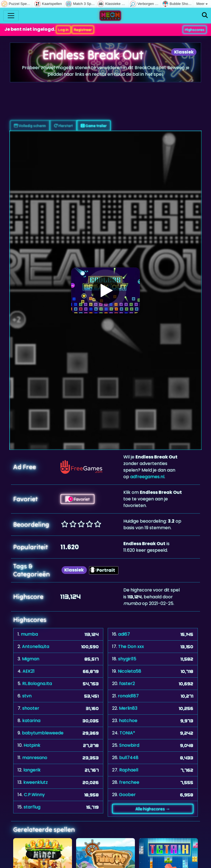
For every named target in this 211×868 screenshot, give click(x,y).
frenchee (129, 782)
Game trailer (94, 126)
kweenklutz (36, 782)
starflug (32, 807)
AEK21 (29, 671)
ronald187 (128, 696)
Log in (63, 30)
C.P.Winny (34, 795)
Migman (31, 659)
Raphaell (129, 770)
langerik (32, 770)
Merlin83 (128, 708)
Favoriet (77, 499)
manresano (35, 758)
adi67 (124, 634)
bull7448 (129, 758)
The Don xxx (131, 646)
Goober (127, 795)
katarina (31, 721)
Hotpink (32, 745)
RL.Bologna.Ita (37, 684)
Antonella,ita (36, 646)
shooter (31, 708)
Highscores (195, 30)
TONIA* (127, 733)
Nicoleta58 (130, 671)
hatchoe (128, 721)
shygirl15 (127, 659)
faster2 (127, 684)
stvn (27, 696)
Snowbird (129, 745)
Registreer (83, 30)
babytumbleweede (43, 733)
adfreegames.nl (147, 477)
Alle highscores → (153, 809)
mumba (29, 634)
